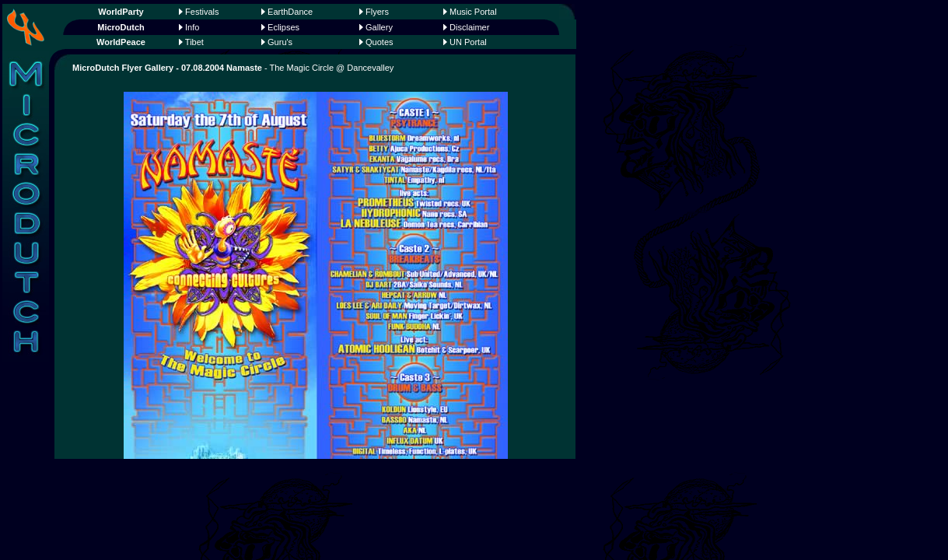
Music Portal (473, 12)
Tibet (194, 42)
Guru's (280, 42)
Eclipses (283, 27)
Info (192, 27)
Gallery (379, 27)
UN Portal (468, 42)
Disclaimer (469, 27)
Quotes (379, 42)
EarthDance (290, 12)
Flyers (377, 12)
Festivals (202, 12)
